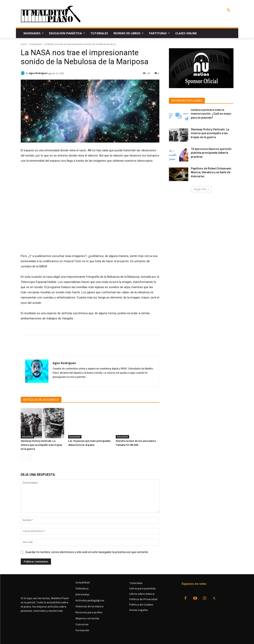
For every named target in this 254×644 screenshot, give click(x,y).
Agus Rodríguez (38, 73)
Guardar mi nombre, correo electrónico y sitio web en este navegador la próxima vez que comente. (87, 552)
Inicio (24, 44)
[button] (229, 10)
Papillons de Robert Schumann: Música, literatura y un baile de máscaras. (211, 172)
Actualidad (35, 44)
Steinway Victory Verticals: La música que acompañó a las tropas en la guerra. (41, 445)
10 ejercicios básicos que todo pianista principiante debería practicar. (211, 153)
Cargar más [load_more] (201, 189)
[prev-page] (23, 458)
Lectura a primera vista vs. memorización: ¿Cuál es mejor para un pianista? (211, 114)
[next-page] (30, 458)
